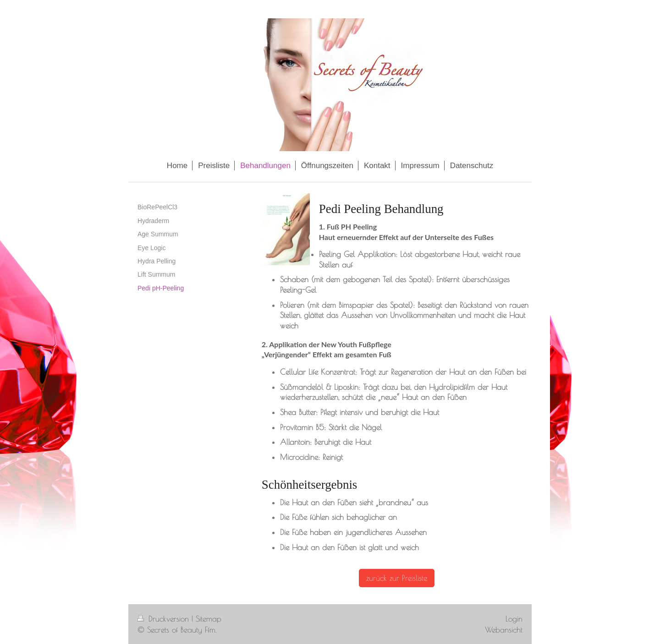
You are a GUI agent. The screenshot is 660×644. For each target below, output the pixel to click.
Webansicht (504, 630)
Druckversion (165, 619)
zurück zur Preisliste (397, 578)
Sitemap (209, 619)
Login (514, 619)
